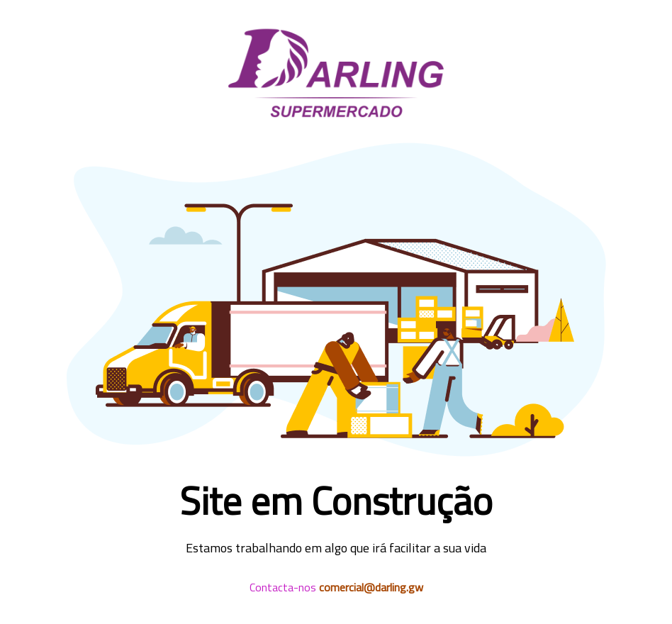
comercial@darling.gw (371, 587)
